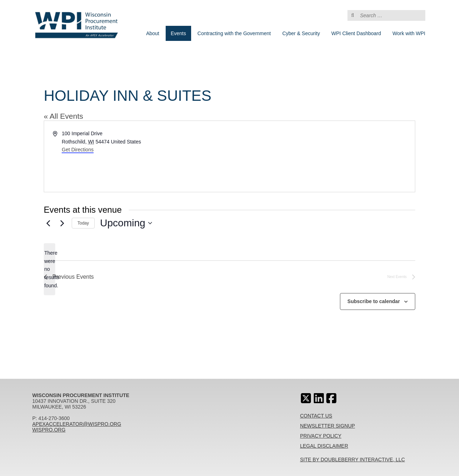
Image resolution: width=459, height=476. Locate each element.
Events (178, 33)
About (153, 33)
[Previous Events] (48, 223)
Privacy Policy (321, 436)
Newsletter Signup (328, 426)
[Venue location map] (322, 156)
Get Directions (78, 150)
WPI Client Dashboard (356, 33)
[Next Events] (62, 223)
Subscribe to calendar (374, 301)
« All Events (63, 116)
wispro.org (49, 430)
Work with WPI (409, 33)
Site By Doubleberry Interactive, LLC (353, 459)
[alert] (49, 269)
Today (83, 223)
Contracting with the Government (234, 33)
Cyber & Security (301, 33)
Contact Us (316, 416)
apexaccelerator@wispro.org (77, 424)
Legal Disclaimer (324, 446)
